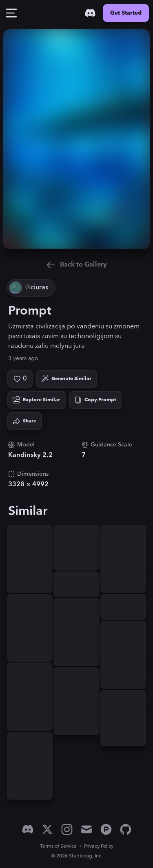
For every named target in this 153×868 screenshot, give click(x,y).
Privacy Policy (99, 846)
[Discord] (90, 13)
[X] (47, 829)
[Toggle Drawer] (11, 13)
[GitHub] (126, 829)
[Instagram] (67, 829)
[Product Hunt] (106, 829)
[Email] (86, 829)
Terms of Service (58, 846)
